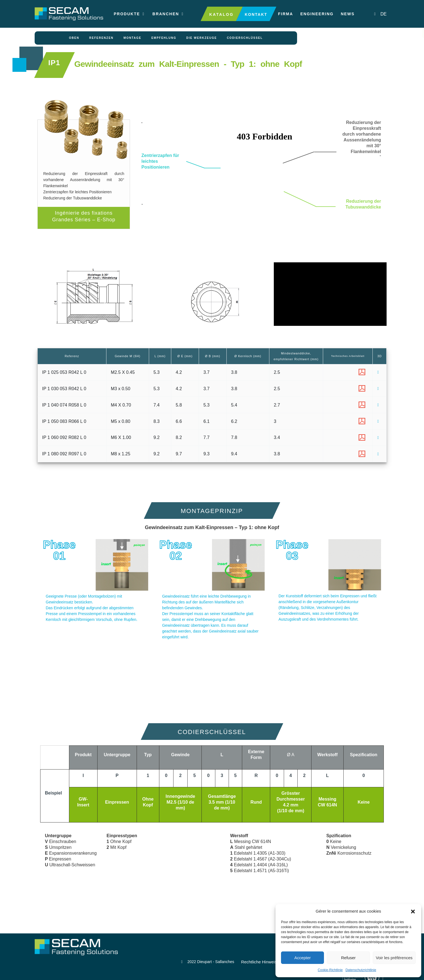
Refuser (348, 958)
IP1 (55, 70)
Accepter (302, 958)
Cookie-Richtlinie (330, 970)
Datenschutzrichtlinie (361, 970)
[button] (413, 911)
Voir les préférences (394, 958)
